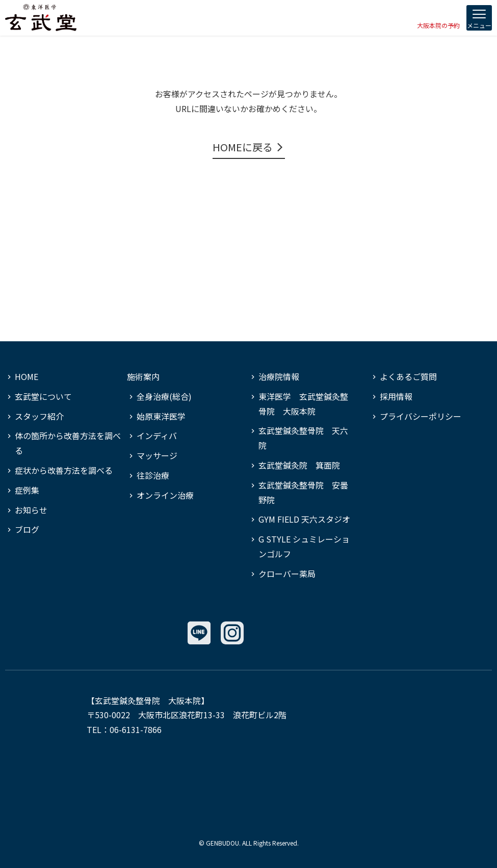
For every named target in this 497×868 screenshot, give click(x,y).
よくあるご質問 (408, 376)
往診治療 (153, 475)
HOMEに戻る (243, 147)
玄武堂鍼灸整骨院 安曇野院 (303, 492)
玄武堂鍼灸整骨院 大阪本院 (148, 700)
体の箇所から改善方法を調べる (68, 443)
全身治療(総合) (164, 396)
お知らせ (31, 510)
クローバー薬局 (287, 574)
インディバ (157, 436)
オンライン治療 (165, 495)
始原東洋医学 (161, 416)
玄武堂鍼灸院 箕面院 (299, 465)
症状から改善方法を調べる (64, 470)
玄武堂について (43, 396)
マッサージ (157, 455)
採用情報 (396, 396)
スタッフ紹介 (39, 416)
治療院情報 (279, 376)
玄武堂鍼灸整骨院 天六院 (303, 438)
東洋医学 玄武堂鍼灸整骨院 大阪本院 (303, 404)
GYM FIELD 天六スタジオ (304, 519)
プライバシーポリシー (421, 416)
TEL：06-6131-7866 (124, 729)
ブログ (27, 529)
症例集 (27, 490)
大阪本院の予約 (438, 25)
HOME (27, 376)
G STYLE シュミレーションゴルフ (304, 546)
